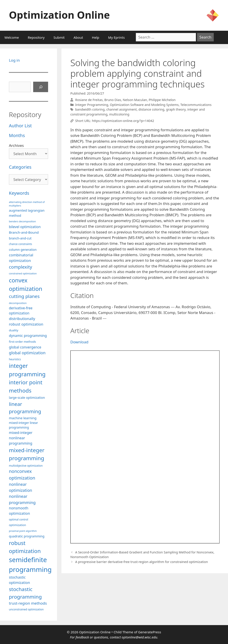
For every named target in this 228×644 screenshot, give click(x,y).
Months (17, 135)
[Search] (41, 87)
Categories (20, 167)
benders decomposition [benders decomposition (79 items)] (22, 221)
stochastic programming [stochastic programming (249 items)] (25, 593)
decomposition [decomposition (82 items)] (18, 303)
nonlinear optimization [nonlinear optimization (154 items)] (20, 487)
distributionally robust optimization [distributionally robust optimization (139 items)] (26, 321)
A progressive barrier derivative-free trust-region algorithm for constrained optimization (142, 562)
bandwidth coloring (90, 109)
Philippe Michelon (162, 100)
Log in (14, 60)
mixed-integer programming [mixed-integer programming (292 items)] (27, 454)
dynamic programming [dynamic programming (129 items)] (28, 336)
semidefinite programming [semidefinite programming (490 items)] (30, 565)
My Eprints (117, 37)
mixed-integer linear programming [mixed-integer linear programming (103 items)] (23, 425)
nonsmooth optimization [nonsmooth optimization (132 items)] (19, 511)
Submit (59, 37)
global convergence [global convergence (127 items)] (25, 347)
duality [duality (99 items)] (14, 330)
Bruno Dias (113, 100)
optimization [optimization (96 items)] (17, 525)
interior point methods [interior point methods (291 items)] (26, 386)
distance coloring (151, 109)
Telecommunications (196, 105)
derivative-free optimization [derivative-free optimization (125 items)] (21, 311)
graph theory (176, 109)
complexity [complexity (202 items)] (20, 267)
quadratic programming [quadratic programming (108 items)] (27, 536)
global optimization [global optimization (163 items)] (27, 353)
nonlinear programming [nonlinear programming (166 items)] (22, 499)
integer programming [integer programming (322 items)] (27, 370)
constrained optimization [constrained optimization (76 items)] (23, 273)
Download (79, 342)
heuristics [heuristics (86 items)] (15, 359)
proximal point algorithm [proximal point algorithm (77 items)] (23, 531)
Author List (20, 126)
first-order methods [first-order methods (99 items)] (22, 342)
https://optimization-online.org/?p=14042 (123, 121)
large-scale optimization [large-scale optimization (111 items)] (27, 398)
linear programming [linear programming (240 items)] (25, 408)
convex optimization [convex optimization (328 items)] (26, 284)
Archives (16, 145)
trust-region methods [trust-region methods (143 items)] (28, 603)
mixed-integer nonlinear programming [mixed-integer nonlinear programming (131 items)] (21, 438)
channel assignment (122, 109)
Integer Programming (92, 105)
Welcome (12, 37)
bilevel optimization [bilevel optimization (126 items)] (25, 227)
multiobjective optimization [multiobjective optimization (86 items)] (26, 466)
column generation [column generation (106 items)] (23, 250)
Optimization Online (59, 15)
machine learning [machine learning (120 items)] (23, 418)
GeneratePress (150, 632)
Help (96, 37)
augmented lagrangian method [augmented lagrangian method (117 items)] (27, 213)
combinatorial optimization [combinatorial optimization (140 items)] (21, 258)
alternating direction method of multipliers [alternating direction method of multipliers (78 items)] (27, 204)
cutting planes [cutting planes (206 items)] (24, 296)
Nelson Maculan (135, 100)
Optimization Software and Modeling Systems (144, 105)
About (78, 37)
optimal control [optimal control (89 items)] (18, 519)
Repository (36, 37)
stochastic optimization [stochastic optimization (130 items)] (19, 580)
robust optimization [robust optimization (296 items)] (25, 547)
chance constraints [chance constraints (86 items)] (20, 244)
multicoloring (119, 114)
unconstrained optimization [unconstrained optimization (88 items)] (26, 609)
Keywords (19, 193)
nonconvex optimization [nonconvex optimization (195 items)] (22, 475)
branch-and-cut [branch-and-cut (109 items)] (20, 238)
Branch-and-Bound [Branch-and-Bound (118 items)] (24, 232)
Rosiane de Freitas (89, 100)
